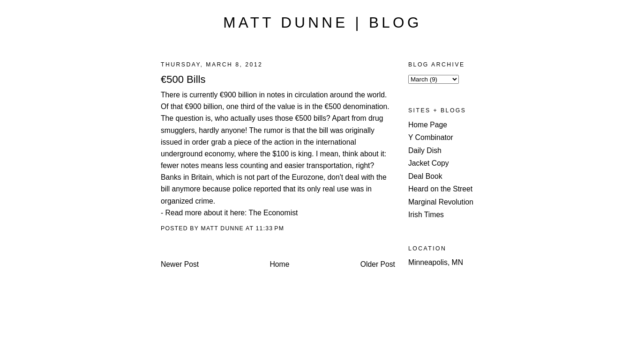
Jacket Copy (429, 163)
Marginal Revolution (441, 202)
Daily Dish (425, 150)
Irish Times (426, 215)
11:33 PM (270, 228)
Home (280, 264)
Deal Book (425, 176)
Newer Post (180, 264)
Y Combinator (431, 137)
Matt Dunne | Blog (322, 23)
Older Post (378, 264)
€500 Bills (183, 79)
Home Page (428, 125)
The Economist (273, 213)
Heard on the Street (440, 189)
